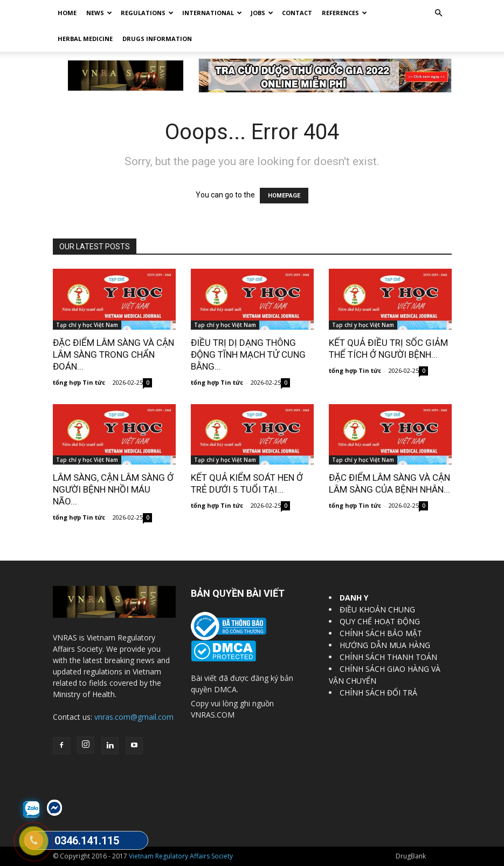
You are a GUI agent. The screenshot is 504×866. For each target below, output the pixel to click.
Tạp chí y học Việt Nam (87, 325)
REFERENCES (344, 13)
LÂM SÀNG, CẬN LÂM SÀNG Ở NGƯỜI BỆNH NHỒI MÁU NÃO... (113, 489)
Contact (297, 13)
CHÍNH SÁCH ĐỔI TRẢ (378, 693)
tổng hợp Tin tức (79, 382)
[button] (439, 13)
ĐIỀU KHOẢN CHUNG (377, 609)
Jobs (262, 13)
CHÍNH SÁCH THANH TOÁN (388, 657)
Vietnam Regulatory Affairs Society (181, 856)
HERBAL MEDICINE (85, 39)
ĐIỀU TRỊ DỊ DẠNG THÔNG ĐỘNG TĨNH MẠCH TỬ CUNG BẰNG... (248, 354)
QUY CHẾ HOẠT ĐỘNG (380, 621)
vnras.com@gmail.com (134, 717)
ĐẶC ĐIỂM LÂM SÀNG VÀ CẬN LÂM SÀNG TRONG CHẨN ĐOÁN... (113, 354)
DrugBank (411, 856)
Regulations (147, 13)
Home (67, 13)
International (212, 13)
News (99, 13)
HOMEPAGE (284, 196)
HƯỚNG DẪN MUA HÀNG (385, 645)
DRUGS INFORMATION (157, 39)
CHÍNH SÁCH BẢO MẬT (381, 633)
